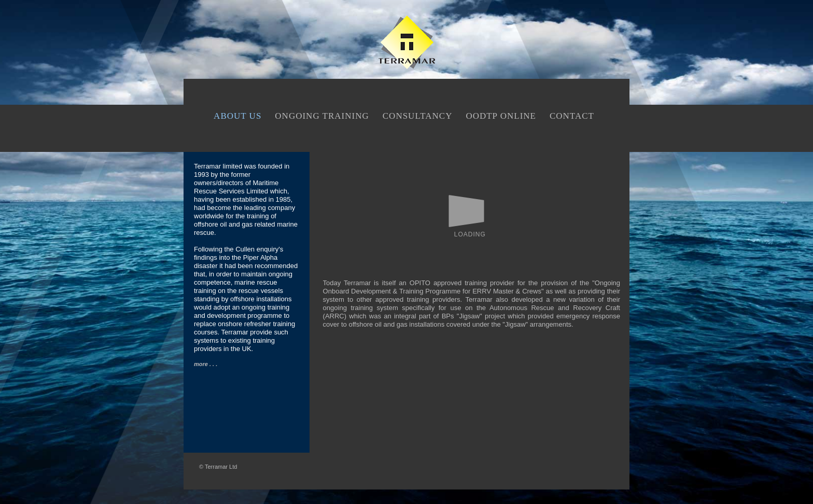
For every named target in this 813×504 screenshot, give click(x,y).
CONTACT (572, 116)
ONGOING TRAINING (322, 116)
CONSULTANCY (418, 116)
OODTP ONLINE (501, 116)
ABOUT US (237, 116)
